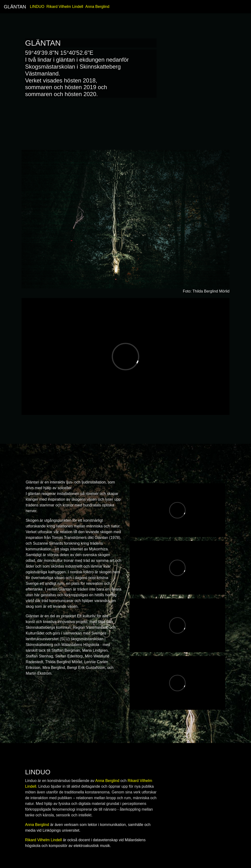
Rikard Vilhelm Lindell (65, 7)
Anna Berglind (97, 7)
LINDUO (37, 7)
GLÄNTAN (15, 7)
